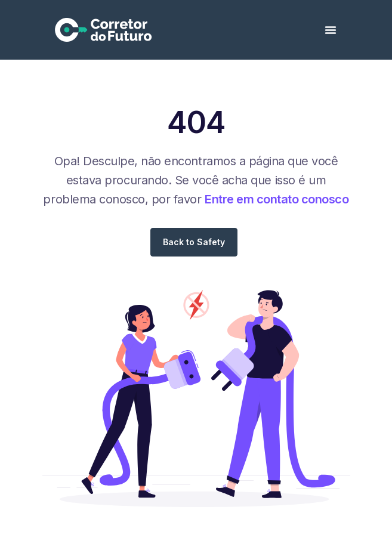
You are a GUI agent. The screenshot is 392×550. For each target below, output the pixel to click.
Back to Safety (194, 242)
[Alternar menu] (331, 30)
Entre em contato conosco (277, 199)
